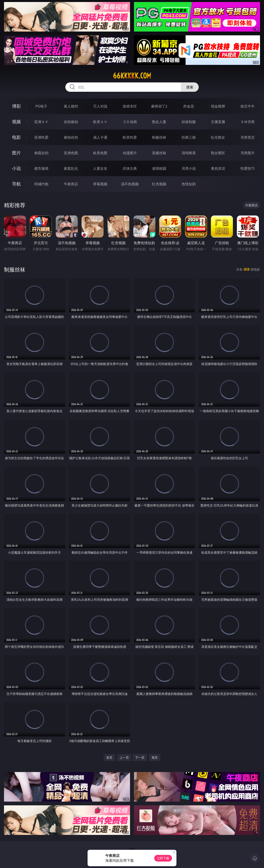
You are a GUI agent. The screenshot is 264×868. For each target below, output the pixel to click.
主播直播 (218, 122)
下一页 (140, 757)
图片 (16, 153)
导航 (16, 184)
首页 (109, 757)
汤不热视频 (130, 184)
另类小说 (189, 168)
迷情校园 (159, 168)
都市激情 (41, 168)
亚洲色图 (71, 153)
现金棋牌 (218, 106)
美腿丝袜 (159, 153)
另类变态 (248, 137)
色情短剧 (189, 184)
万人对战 (100, 106)
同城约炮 (41, 184)
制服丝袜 (159, 137)
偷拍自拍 (71, 137)
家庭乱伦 (71, 168)
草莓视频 (100, 184)
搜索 (190, 87)
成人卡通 (100, 137)
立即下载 (163, 858)
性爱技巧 (248, 168)
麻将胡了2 (159, 106)
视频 (16, 122)
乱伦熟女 (218, 137)
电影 (16, 137)
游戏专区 (130, 106)
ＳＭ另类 (248, 122)
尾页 (155, 757)
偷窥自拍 (41, 153)
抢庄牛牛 (248, 106)
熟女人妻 (159, 122)
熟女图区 (218, 153)
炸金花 (189, 106)
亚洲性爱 (41, 137)
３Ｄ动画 (130, 122)
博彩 (16, 106)
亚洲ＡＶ (41, 122)
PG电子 (41, 106)
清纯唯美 (189, 153)
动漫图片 (130, 153)
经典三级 (189, 137)
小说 (16, 168)
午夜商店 (71, 184)
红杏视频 (159, 184)
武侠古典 (130, 168)
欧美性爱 (130, 137)
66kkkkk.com (132, 76)
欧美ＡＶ (100, 122)
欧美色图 (100, 153)
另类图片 (248, 153)
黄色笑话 (218, 168)
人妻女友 (100, 168)
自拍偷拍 (71, 122)
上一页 (124, 757)
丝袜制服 (189, 122)
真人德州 (71, 106)
